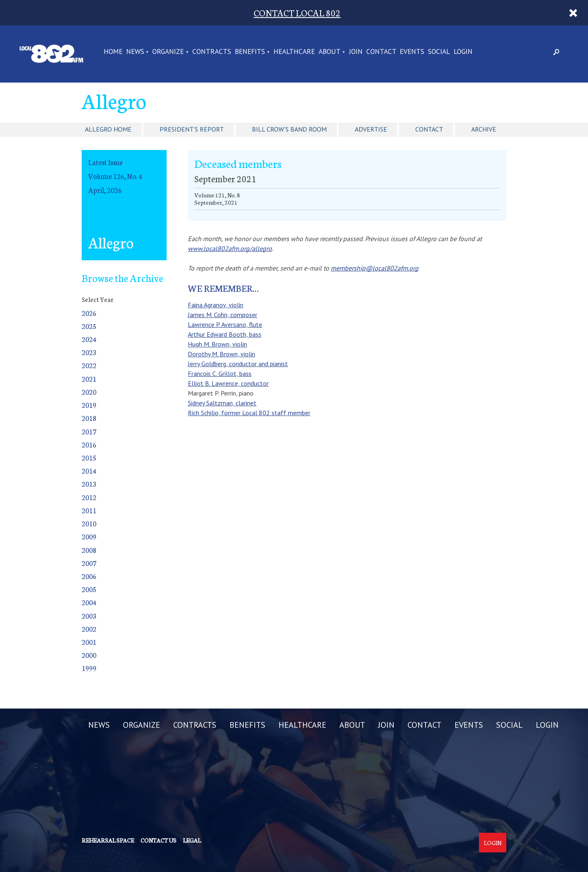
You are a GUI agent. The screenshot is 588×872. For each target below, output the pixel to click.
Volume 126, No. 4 (115, 176)
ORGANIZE (168, 52)
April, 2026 (105, 190)
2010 (89, 523)
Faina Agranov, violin (216, 305)
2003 (89, 616)
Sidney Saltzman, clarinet (222, 403)
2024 (89, 339)
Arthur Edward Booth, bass (225, 334)
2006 (89, 576)
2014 (89, 471)
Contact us (158, 840)
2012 (89, 497)
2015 (89, 457)
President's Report (192, 129)
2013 (89, 484)
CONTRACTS (212, 52)
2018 (89, 418)
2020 (89, 392)
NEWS (135, 52)
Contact (429, 129)
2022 (89, 365)
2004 (89, 602)
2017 (89, 431)
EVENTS (412, 52)
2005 (89, 589)
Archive (484, 129)
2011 (89, 510)
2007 (89, 563)
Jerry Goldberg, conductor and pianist (238, 364)
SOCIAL (439, 52)
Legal (192, 840)
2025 (89, 326)
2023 (89, 352)
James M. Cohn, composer (223, 315)
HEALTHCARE (294, 52)
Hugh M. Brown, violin (217, 344)
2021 (89, 379)
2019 (89, 405)
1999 (89, 668)
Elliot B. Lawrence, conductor (228, 383)
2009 (89, 536)
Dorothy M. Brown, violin (222, 354)
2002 (89, 629)
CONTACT (381, 52)
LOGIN (463, 52)
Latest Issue (106, 162)
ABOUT (330, 52)
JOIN (356, 52)
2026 (89, 313)
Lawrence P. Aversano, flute (225, 324)
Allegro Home (108, 129)
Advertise (371, 129)
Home (113, 52)
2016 (89, 444)
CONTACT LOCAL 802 (297, 12)
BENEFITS (250, 52)
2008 (89, 550)
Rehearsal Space (108, 840)
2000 (89, 655)
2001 (89, 642)
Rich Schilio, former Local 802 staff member (249, 413)
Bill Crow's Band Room (289, 129)
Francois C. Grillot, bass (220, 373)
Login (493, 843)
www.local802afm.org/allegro (230, 248)
